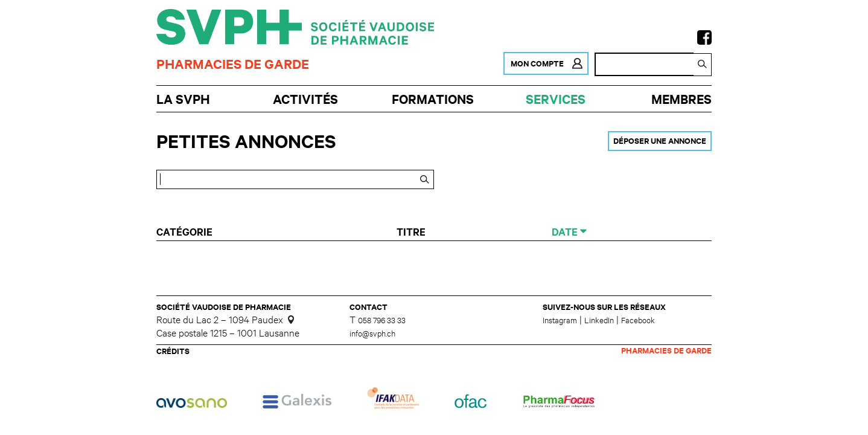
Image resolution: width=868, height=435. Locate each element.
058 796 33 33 (382, 322)
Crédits (173, 353)
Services (555, 100)
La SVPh (184, 100)
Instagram (560, 321)
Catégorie (186, 233)
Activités (305, 100)
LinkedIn (599, 321)
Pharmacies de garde (233, 65)
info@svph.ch (372, 335)
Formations (432, 100)
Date (566, 233)
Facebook (638, 321)
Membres (680, 100)
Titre (413, 233)
